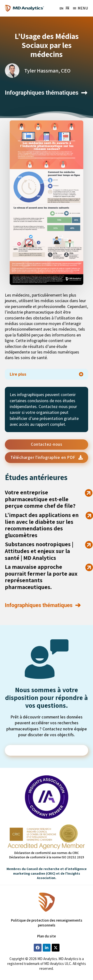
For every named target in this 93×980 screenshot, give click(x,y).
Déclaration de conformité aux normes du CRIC (47, 853)
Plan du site (46, 936)
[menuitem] (61, 8)
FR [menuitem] (68, 8)
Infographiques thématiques (42, 93)
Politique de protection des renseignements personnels (47, 923)
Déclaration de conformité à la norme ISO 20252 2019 (47, 857)
